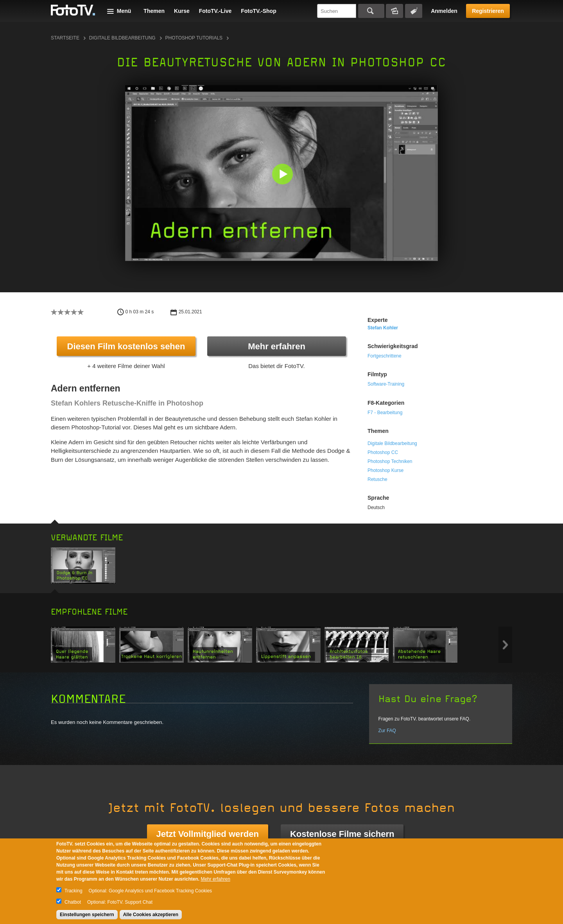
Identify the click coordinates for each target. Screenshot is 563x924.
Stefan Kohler (383, 328)
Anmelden (444, 11)
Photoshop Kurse (385, 470)
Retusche (377, 479)
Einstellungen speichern (87, 915)
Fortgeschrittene (385, 356)
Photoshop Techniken (390, 461)
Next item (505, 645)
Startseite (65, 38)
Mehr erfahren (277, 346)
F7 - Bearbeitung (385, 413)
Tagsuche (414, 11)
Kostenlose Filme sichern (342, 834)
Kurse (182, 11)
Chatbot (73, 902)
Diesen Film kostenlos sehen (126, 346)
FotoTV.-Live (215, 11)
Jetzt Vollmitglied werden (208, 834)
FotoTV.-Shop (258, 11)
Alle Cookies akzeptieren (151, 915)
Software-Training (386, 384)
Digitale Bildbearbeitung (122, 38)
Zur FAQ (387, 731)
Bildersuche (394, 11)
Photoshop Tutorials (194, 38)
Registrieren (488, 11)
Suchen (371, 11)
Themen (154, 11)
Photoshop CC (383, 452)
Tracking (74, 891)
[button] (283, 175)
